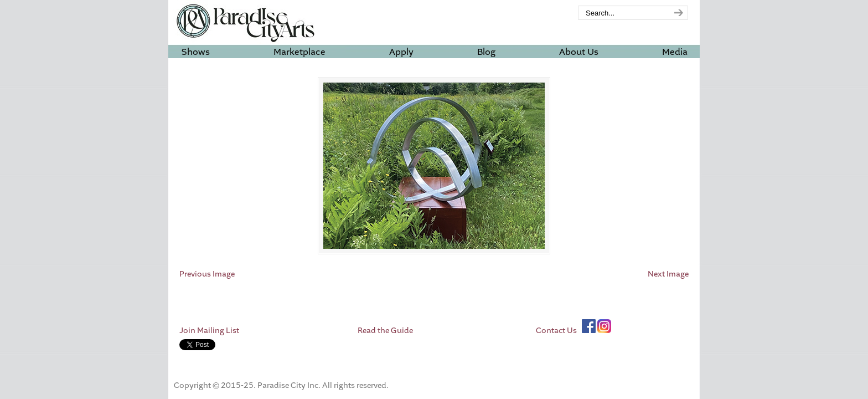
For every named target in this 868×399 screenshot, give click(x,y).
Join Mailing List (209, 331)
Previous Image (207, 274)
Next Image (668, 274)
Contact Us (556, 331)
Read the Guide (385, 331)
